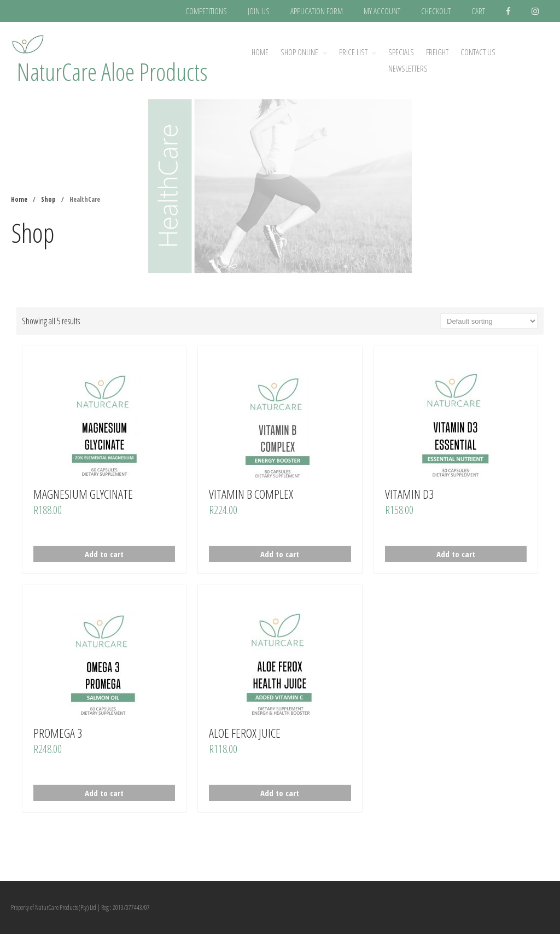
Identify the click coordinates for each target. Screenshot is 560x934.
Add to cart (104, 554)
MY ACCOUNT (382, 11)
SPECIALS (401, 52)
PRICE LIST (353, 52)
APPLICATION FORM (317, 11)
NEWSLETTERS (408, 68)
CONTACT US (478, 52)
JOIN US (259, 11)
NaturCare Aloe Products (112, 71)
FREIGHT (437, 52)
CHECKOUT (436, 11)
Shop (48, 199)
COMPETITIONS (206, 11)
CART (478, 11)
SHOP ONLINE (299, 52)
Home (260, 52)
